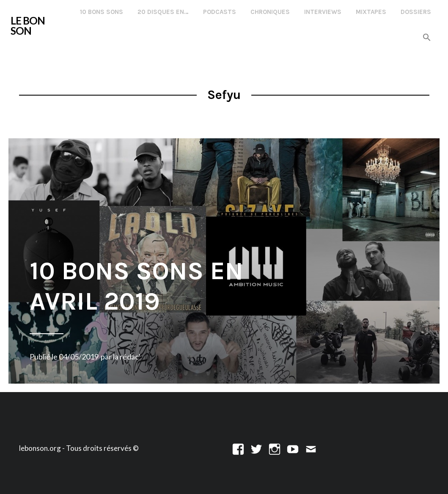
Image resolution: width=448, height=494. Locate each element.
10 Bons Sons (102, 12)
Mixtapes (371, 12)
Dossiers (416, 12)
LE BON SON (28, 26)
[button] (427, 38)
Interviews (323, 12)
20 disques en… (163, 12)
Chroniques (270, 12)
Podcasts (220, 12)
